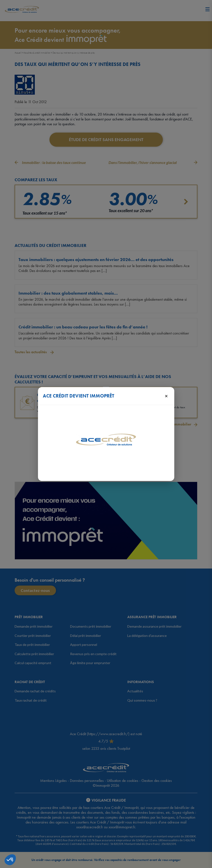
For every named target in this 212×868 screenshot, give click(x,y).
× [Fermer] (166, 396)
